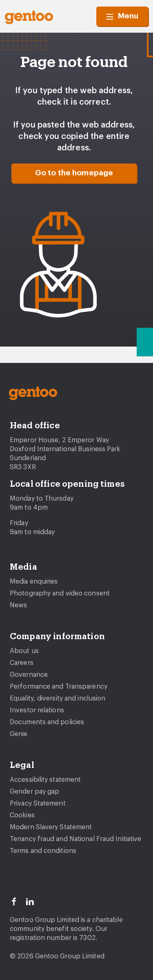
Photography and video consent (60, 593)
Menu (122, 16)
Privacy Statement (38, 803)
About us (24, 651)
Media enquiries (34, 582)
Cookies (22, 815)
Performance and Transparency (59, 687)
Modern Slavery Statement (51, 827)
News (18, 605)
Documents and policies (47, 722)
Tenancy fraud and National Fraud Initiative (75, 839)
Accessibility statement (45, 780)
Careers (22, 663)
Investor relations (37, 710)
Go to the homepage (74, 173)
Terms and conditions (43, 851)
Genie (19, 734)
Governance (29, 675)
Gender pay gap (34, 792)
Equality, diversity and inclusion (58, 698)
